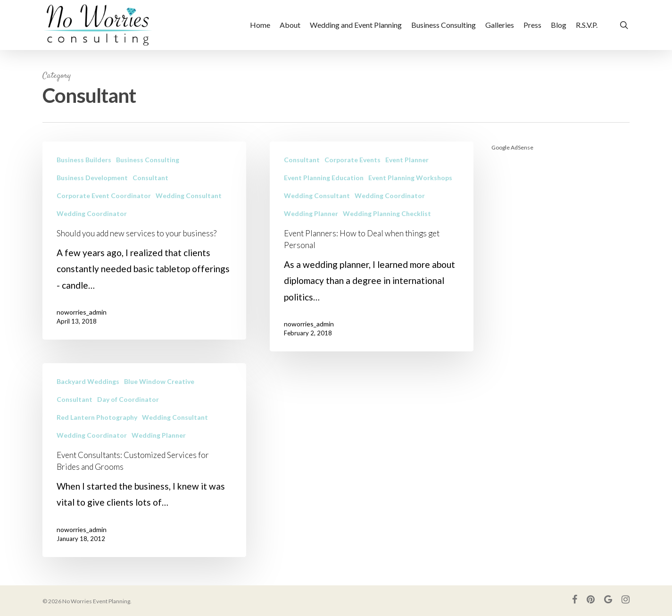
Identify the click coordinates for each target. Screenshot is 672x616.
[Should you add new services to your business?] (144, 241)
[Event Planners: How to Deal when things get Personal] (372, 246)
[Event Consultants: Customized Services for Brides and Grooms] (144, 469)
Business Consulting (148, 160)
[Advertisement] (560, 302)
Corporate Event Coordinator (104, 196)
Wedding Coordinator (92, 213)
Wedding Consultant (189, 196)
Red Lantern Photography (97, 426)
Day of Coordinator (128, 408)
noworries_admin (82, 312)
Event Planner (407, 160)
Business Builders (84, 160)
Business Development (92, 178)
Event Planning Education (324, 178)
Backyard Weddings (88, 390)
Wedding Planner (311, 213)
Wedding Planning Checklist (387, 213)
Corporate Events (353, 160)
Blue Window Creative (159, 390)
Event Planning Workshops (410, 178)
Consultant (150, 178)
